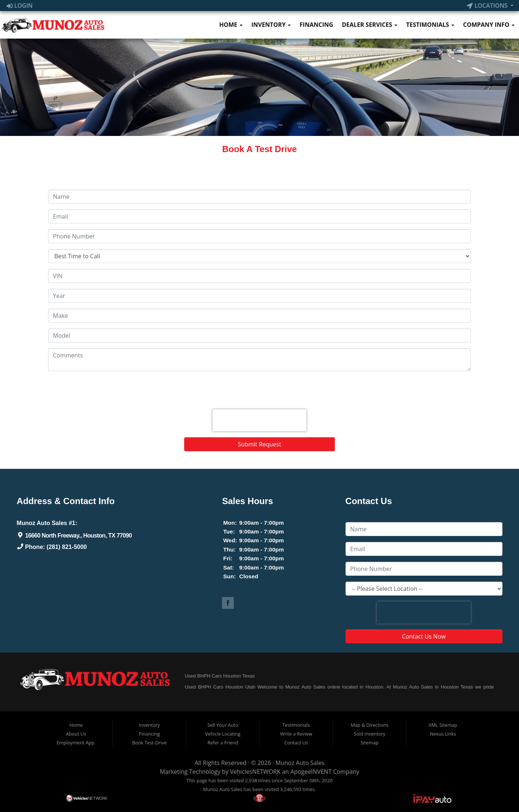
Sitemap (370, 743)
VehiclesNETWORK (255, 772)
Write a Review (296, 734)
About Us (76, 734)
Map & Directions (370, 725)
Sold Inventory (370, 734)
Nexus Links (443, 734)
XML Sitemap (443, 725)
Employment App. (76, 743)
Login (20, 6)
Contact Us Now (424, 636)
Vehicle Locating (223, 734)
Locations (488, 6)
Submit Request (259, 444)
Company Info (489, 25)
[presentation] (259, 420)
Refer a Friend (223, 743)
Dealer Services (370, 25)
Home (231, 25)
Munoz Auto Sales (300, 763)
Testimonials (430, 25)
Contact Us (296, 743)
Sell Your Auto (223, 725)
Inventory (271, 25)
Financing (316, 25)
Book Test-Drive (150, 743)
